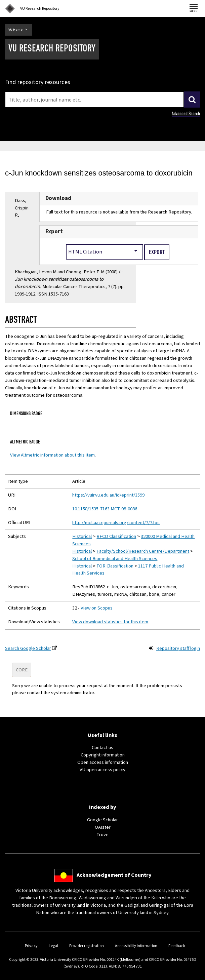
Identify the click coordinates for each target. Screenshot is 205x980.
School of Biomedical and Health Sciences (115, 559)
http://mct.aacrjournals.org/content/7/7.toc (116, 523)
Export (54, 232)
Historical (82, 536)
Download (58, 198)
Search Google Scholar (28, 648)
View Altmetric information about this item (52, 455)
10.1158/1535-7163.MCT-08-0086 (105, 509)
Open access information (103, 762)
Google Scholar (102, 820)
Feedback (177, 946)
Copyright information (103, 755)
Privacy (31, 946)
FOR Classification (115, 566)
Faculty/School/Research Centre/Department (143, 551)
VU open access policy (102, 770)
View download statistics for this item (110, 622)
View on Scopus (97, 608)
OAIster (103, 827)
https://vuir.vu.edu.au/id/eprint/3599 (108, 495)
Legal (53, 946)
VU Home (15, 30)
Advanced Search (186, 114)
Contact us (102, 748)
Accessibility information (136, 946)
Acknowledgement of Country (114, 875)
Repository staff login (178, 648)
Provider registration (87, 946)
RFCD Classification (116, 536)
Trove (102, 835)
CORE (22, 670)
